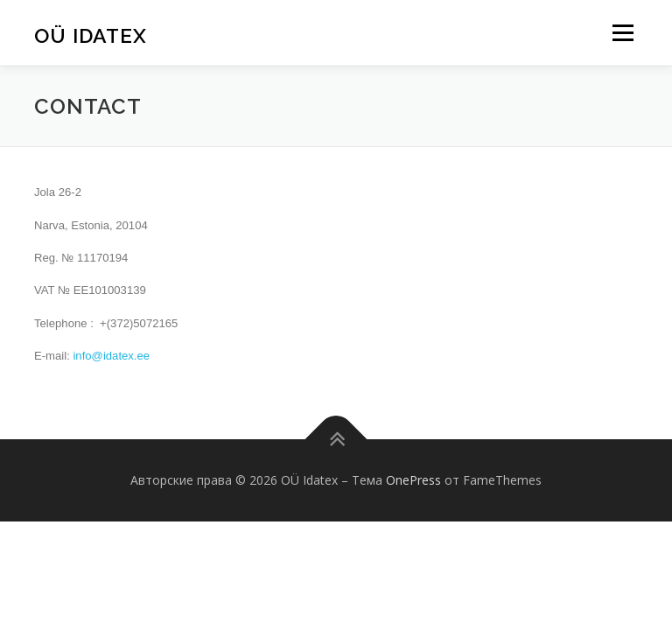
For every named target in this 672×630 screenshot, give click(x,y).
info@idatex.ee (111, 356)
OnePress (413, 480)
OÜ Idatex (91, 35)
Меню (623, 32)
